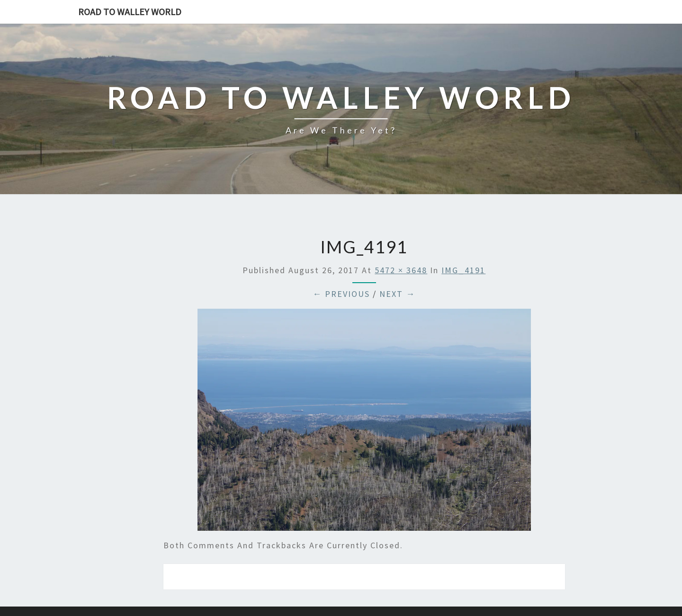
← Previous (341, 294)
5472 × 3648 (401, 270)
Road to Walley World (130, 12)
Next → (397, 294)
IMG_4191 (463, 270)
